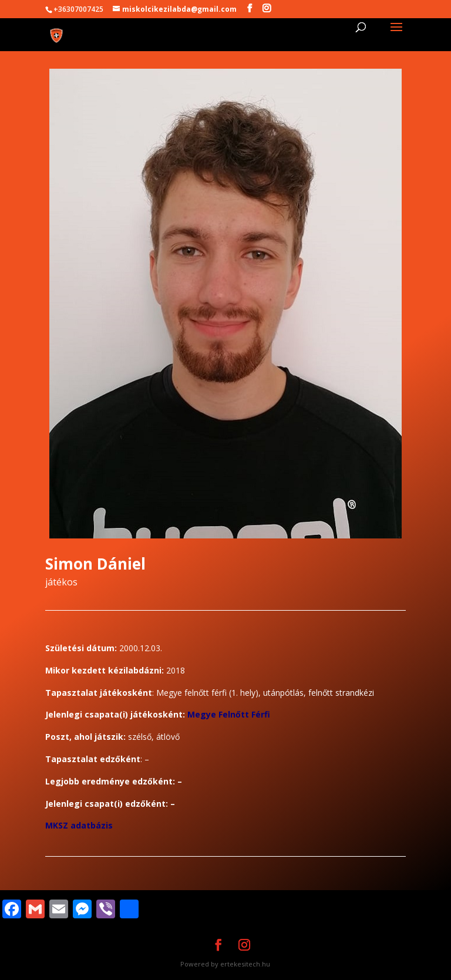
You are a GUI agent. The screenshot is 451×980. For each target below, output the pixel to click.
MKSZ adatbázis (79, 825)
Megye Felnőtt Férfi (229, 714)
